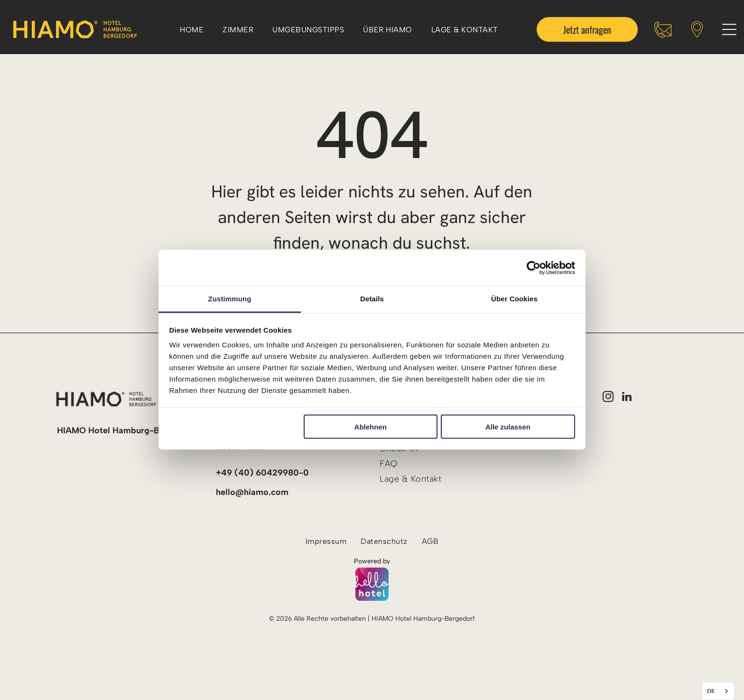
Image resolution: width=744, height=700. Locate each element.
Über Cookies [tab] (514, 299)
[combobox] (718, 691)
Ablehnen (371, 426)
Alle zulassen (508, 426)
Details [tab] (372, 299)
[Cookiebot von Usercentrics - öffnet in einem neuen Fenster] (534, 268)
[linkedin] (627, 398)
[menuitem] (192, 29)
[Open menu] (729, 29)
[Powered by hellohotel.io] (372, 585)
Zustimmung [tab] (230, 299)
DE (711, 691)
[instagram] (608, 398)
